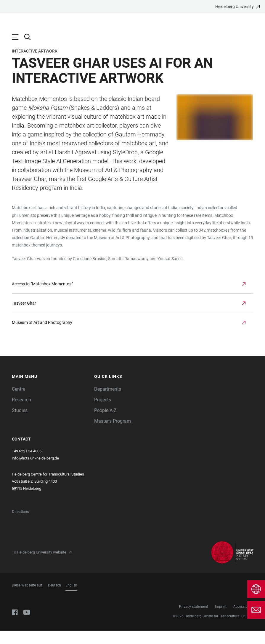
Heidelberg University (235, 7)
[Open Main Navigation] (18, 37)
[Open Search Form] (30, 37)
